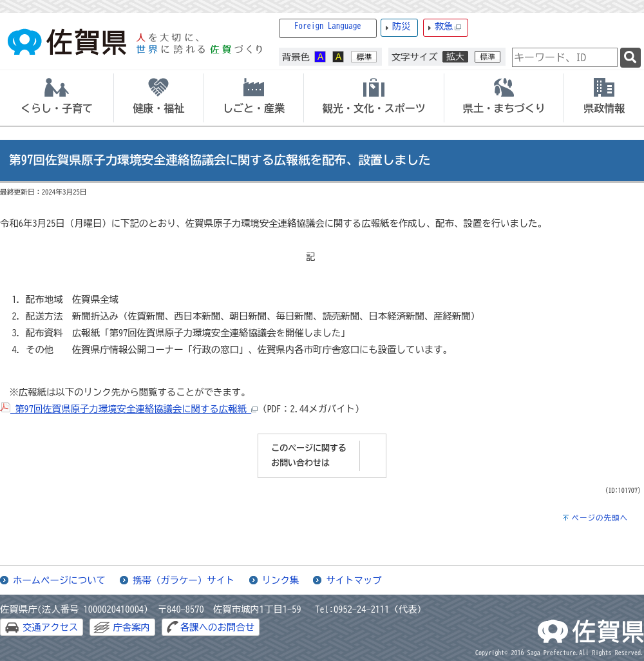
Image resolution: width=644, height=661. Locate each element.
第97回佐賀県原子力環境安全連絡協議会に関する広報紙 (129, 409)
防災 (402, 26)
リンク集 (281, 580)
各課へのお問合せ (217, 627)
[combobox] (565, 57)
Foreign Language (328, 26)
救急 (448, 27)
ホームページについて (59, 580)
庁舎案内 (131, 627)
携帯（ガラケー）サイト (184, 580)
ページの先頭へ (600, 518)
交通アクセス (50, 627)
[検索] (630, 58)
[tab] (57, 98)
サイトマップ (354, 580)
